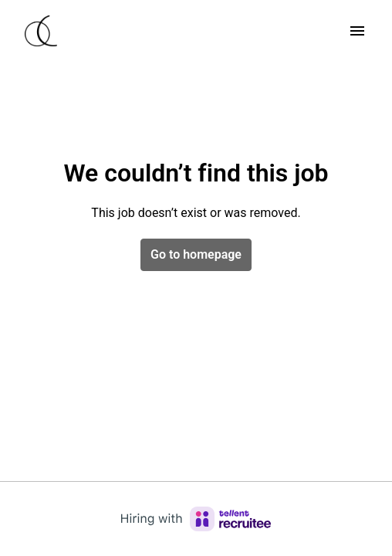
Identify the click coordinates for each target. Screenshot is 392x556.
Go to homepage (196, 254)
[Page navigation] (357, 31)
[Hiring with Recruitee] (196, 519)
